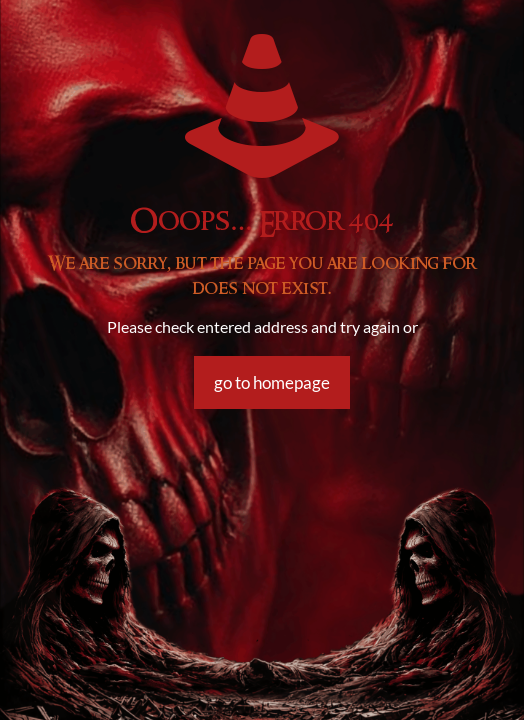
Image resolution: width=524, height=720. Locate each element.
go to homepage (272, 382)
